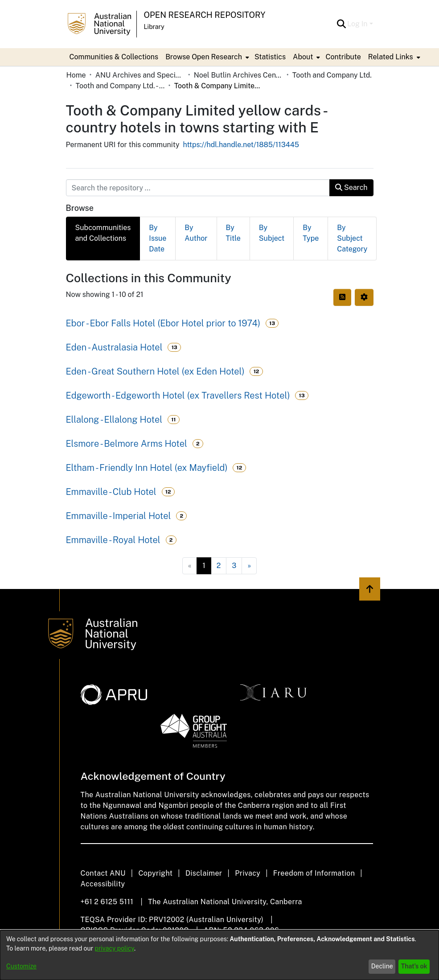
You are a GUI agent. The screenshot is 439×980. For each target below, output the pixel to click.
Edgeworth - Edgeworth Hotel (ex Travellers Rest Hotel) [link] (178, 395)
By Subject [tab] (272, 233)
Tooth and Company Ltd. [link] (332, 75)
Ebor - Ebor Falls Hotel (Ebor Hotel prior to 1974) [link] (163, 323)
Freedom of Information (314, 873)
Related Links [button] (391, 57)
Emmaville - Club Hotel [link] (111, 492)
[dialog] (219, 955)
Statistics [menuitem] (270, 57)
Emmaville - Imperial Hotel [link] (119, 516)
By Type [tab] (311, 233)
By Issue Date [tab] (158, 238)
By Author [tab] (196, 233)
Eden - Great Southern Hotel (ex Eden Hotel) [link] (155, 371)
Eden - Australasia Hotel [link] (114, 347)
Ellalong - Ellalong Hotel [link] (114, 420)
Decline (382, 966)
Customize (21, 966)
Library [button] (154, 27)
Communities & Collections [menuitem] (114, 57)
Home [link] (76, 75)
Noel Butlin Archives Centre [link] (238, 75)
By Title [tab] (233, 233)
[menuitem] (206, 57)
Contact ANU (103, 873)
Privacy (248, 873)
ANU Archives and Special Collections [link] (140, 75)
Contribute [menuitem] (343, 57)
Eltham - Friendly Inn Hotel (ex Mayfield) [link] (147, 468)
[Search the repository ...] (198, 188)
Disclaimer (204, 873)
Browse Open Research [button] (204, 57)
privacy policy (115, 948)
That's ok (414, 966)
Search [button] (351, 187)
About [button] (303, 57)
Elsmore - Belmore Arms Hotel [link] (127, 444)
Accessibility (103, 884)
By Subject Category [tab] (352, 238)
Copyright (155, 873)
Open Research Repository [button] (205, 15)
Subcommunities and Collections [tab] (103, 233)
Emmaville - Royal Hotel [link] (113, 540)
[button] (341, 24)
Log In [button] (358, 24)
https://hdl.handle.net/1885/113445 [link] (241, 145)
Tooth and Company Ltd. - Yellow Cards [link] (120, 86)
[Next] (249, 566)
